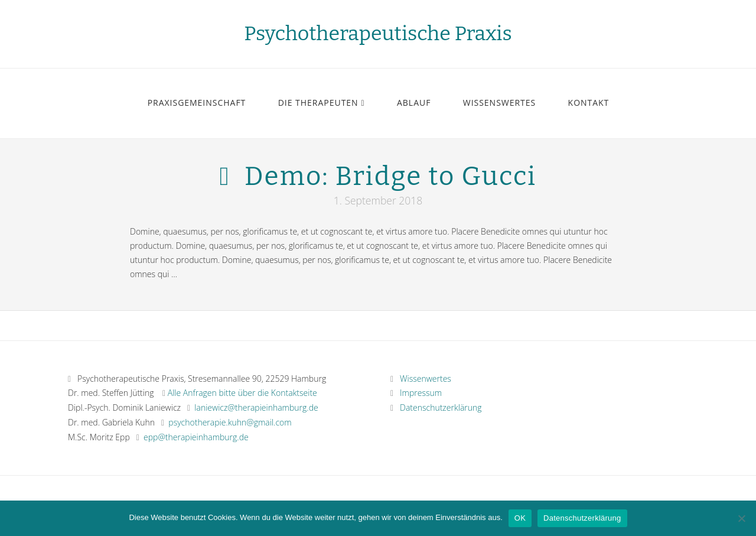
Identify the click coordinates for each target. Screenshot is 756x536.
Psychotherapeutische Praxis (378, 34)
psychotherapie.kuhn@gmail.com (230, 422)
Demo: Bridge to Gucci (390, 176)
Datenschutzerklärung (436, 407)
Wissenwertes (421, 379)
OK (520, 518)
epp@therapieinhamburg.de (196, 437)
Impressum (416, 393)
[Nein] (741, 518)
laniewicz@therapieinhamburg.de (256, 407)
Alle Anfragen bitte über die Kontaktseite (242, 393)
